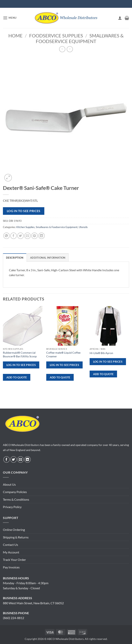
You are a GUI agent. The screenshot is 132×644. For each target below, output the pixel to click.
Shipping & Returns (16, 537)
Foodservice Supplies (56, 36)
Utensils (83, 227)
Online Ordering (14, 530)
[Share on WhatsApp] (7, 236)
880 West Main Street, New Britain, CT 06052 (33, 603)
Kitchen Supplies (25, 227)
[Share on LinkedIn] (42, 236)
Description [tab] (15, 258)
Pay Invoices (11, 567)
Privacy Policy (12, 507)
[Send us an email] (21, 459)
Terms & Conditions (16, 499)
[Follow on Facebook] (7, 459)
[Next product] (62, 49)
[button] (10, 18)
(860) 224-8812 (14, 618)
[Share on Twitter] (21, 236)
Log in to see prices (24, 211)
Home (15, 36)
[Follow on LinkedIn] (28, 459)
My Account (11, 552)
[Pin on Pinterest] (35, 236)
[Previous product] (70, 49)
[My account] (120, 18)
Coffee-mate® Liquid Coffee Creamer (63, 354)
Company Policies (15, 492)
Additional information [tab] (48, 258)
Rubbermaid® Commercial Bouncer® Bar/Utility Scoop (20, 354)
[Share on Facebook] (14, 236)
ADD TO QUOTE (17, 377)
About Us (9, 484)
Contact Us (10, 545)
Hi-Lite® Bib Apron (101, 353)
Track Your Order (14, 560)
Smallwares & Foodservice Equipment (80, 38)
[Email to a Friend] (28, 236)
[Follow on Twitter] (14, 459)
